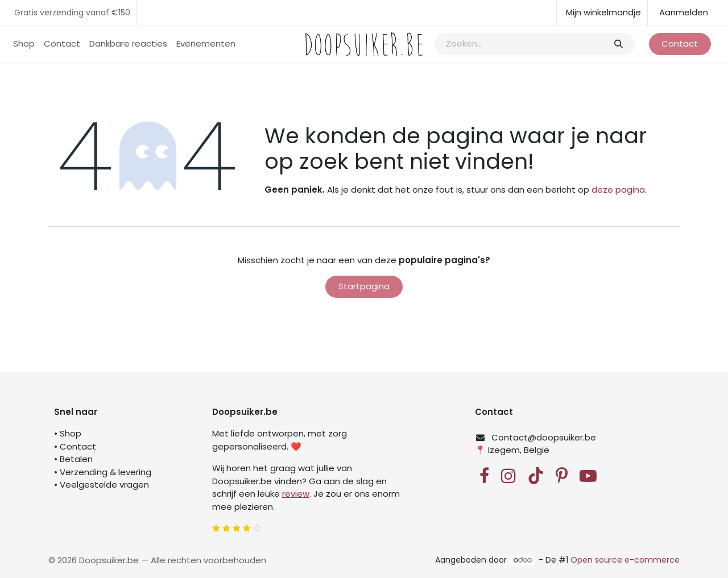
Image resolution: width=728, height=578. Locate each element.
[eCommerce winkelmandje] (602, 13)
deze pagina (618, 190)
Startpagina (364, 286)
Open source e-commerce (625, 560)
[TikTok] (536, 476)
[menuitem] (24, 44)
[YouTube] (588, 476)
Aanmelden (684, 12)
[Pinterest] (562, 476)
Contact (680, 43)
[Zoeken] (618, 44)
